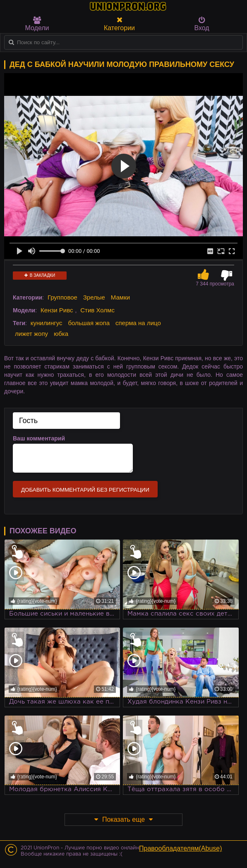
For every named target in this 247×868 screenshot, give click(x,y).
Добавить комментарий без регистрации (85, 490)
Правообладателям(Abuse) (181, 848)
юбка (61, 334)
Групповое (62, 297)
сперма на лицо (138, 323)
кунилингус (47, 323)
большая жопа (89, 323)
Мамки (120, 297)
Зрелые (94, 297)
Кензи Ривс (57, 310)
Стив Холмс (97, 310)
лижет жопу (31, 334)
